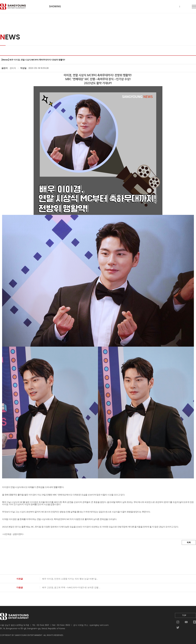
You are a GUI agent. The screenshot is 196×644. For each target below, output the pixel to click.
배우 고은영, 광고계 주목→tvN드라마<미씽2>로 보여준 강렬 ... (71, 587)
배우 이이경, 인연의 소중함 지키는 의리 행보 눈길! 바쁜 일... (70, 579)
